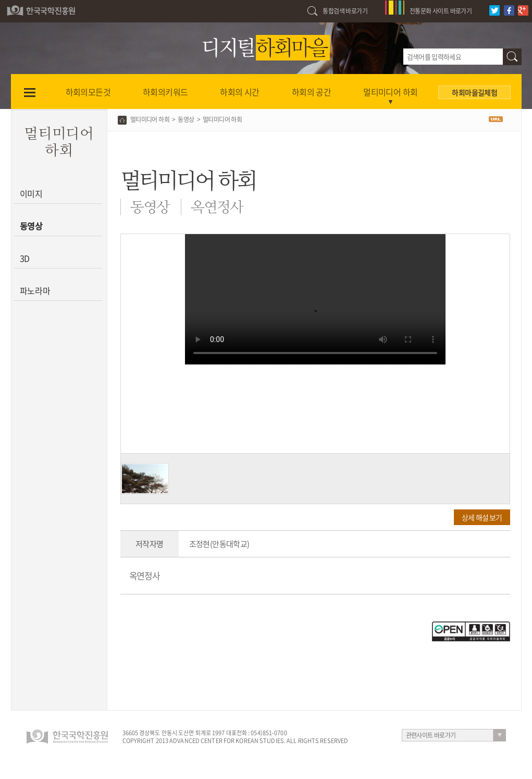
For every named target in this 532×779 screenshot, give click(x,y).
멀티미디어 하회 (150, 119)
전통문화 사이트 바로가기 (441, 11)
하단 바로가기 (0, 0)
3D (25, 258)
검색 (512, 57)
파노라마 (35, 290)
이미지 (32, 193)
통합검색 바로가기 (345, 11)
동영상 (32, 226)
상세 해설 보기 (482, 517)
